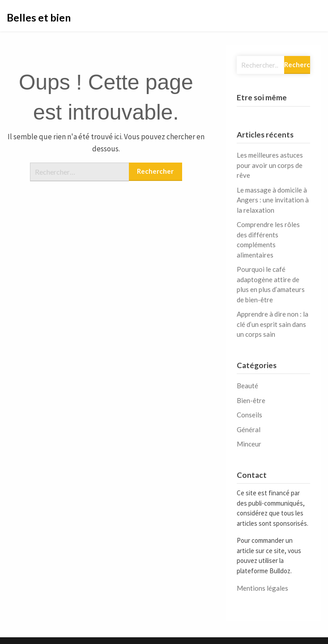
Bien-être (251, 400)
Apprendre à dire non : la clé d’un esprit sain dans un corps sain (273, 324)
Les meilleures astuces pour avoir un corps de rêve (270, 165)
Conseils (249, 415)
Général (249, 429)
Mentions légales (262, 588)
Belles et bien (39, 17)
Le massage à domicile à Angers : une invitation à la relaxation (273, 200)
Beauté (247, 386)
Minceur (249, 444)
